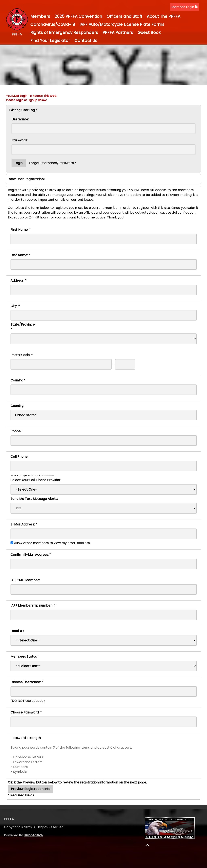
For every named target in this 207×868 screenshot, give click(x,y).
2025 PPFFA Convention (78, 16)
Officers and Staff (124, 16)
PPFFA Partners (118, 32)
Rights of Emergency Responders (64, 32)
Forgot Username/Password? (52, 163)
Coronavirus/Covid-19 (53, 24)
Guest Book (149, 32)
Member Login (184, 7)
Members (40, 16)
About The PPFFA (164, 16)
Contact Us (86, 41)
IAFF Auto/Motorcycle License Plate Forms (122, 24)
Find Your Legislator (50, 41)
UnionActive (33, 835)
